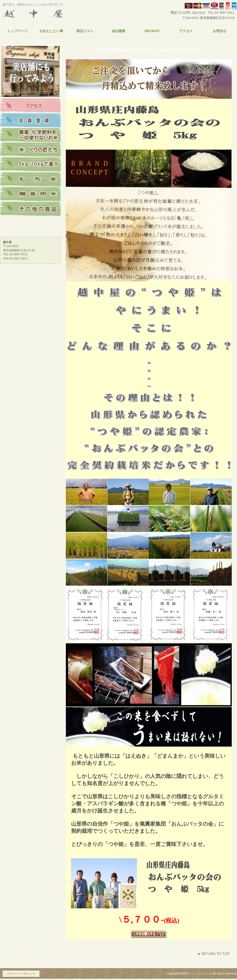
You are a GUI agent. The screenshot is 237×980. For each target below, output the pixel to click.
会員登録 (30, 120)
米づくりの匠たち (30, 150)
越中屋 (51, 14)
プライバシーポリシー (21, 974)
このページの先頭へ (213, 954)
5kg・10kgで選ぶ (30, 165)
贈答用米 (30, 194)
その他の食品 (30, 209)
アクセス (30, 106)
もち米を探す (30, 179)
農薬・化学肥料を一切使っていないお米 (30, 135)
